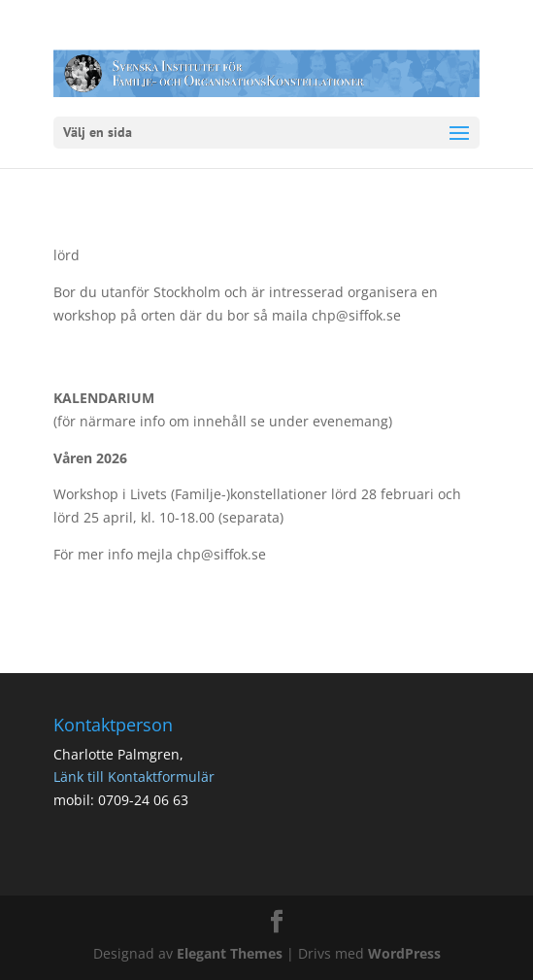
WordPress (404, 953)
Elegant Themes (230, 953)
